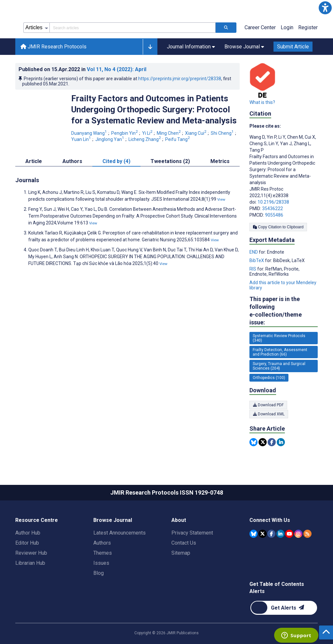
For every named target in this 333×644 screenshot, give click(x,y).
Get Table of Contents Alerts (277, 588)
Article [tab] (34, 161)
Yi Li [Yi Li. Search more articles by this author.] (148, 133)
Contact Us (184, 543)
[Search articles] (226, 28)
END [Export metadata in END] (254, 252)
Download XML (269, 414)
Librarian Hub (30, 563)
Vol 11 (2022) (117, 69)
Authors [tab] (72, 161)
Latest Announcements (120, 533)
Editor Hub (27, 543)
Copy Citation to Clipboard (278, 227)
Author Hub (28, 533)
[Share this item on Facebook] (272, 442)
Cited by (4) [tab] (116, 161)
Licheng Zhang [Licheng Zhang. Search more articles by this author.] (145, 139)
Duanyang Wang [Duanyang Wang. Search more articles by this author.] (90, 133)
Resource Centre (37, 520)
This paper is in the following (284, 311)
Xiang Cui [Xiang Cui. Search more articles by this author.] (196, 133)
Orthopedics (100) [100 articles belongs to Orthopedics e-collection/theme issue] (269, 378)
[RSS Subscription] (307, 534)
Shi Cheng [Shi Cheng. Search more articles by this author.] (223, 133)
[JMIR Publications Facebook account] (271, 534)
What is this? (262, 102)
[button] (325, 8)
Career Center (260, 27)
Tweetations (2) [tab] (170, 161)
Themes (103, 553)
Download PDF (268, 405)
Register (308, 27)
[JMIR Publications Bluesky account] (253, 534)
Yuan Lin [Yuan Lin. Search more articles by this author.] (82, 139)
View (221, 199)
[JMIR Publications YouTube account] (289, 534)
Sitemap (181, 553)
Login (287, 27)
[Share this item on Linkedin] (281, 442)
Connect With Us (270, 520)
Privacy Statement (192, 533)
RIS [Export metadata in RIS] (253, 269)
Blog (99, 573)
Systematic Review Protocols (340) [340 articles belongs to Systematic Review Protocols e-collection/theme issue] (279, 338)
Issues (101, 563)
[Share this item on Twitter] (263, 442)
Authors (102, 543)
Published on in (82, 69)
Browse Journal (113, 520)
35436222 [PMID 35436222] (273, 208)
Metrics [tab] (220, 161)
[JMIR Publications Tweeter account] (263, 534)
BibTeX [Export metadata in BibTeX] (257, 260)
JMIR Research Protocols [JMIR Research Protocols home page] (53, 47)
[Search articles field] (133, 28)
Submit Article (293, 47)
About (179, 520)
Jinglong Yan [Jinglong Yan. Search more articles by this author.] (110, 139)
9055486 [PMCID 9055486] (274, 215)
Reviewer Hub (31, 553)
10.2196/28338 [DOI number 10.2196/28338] (273, 202)
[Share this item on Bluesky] (253, 442)
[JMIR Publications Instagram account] (298, 534)
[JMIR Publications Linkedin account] (280, 534)
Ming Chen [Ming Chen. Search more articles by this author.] (169, 133)
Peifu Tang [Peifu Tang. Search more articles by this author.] (178, 139)
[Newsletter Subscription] (284, 608)
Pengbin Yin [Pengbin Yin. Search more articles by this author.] (125, 133)
